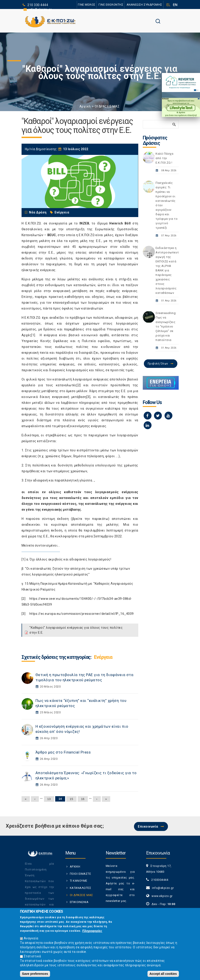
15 (71, 799)
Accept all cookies (163, 975)
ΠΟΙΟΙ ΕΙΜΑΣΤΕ (80, 874)
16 (83, 799)
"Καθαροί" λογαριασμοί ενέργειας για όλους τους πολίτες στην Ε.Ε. (76, 630)
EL (168, 5)
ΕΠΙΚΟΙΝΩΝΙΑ (79, 902)
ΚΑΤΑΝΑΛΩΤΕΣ (81, 888)
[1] (33, 335)
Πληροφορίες (92, 932)
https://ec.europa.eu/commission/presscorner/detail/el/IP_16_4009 (82, 614)
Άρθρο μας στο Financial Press (63, 752)
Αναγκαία (31, 939)
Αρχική (85, 106)
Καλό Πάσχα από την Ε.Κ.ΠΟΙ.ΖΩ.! (164, 158)
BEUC (52, 235)
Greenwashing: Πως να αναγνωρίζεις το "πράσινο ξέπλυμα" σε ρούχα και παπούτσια (166, 326)
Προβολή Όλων (158, 364)
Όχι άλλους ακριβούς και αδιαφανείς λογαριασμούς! (70, 559)
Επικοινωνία (148, 826)
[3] (88, 397)
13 (49, 799)
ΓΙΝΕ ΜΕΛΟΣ (87, 5)
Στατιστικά (32, 957)
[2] (79, 385)
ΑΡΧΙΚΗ (75, 867)
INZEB (84, 223)
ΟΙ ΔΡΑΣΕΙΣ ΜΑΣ (107, 106)
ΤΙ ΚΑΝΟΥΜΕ (79, 881)
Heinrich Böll (120, 223)
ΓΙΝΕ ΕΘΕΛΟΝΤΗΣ (111, 5)
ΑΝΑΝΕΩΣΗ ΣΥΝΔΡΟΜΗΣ (144, 5)
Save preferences (35, 975)
